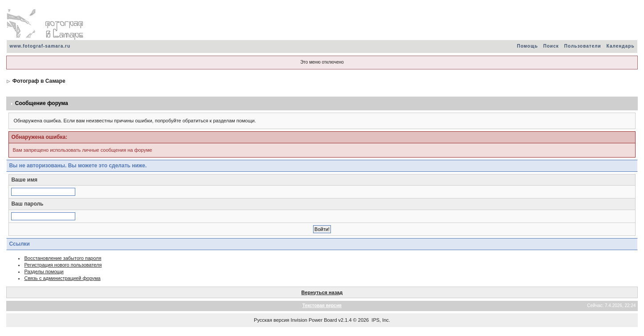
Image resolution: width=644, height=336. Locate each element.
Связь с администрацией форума (62, 278)
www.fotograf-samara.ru (40, 46)
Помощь (528, 46)
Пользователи (583, 46)
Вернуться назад (322, 292)
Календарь (621, 46)
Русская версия (271, 320)
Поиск (551, 46)
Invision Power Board (314, 320)
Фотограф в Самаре (39, 81)
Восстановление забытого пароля (63, 258)
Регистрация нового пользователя (63, 265)
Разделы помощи (44, 271)
